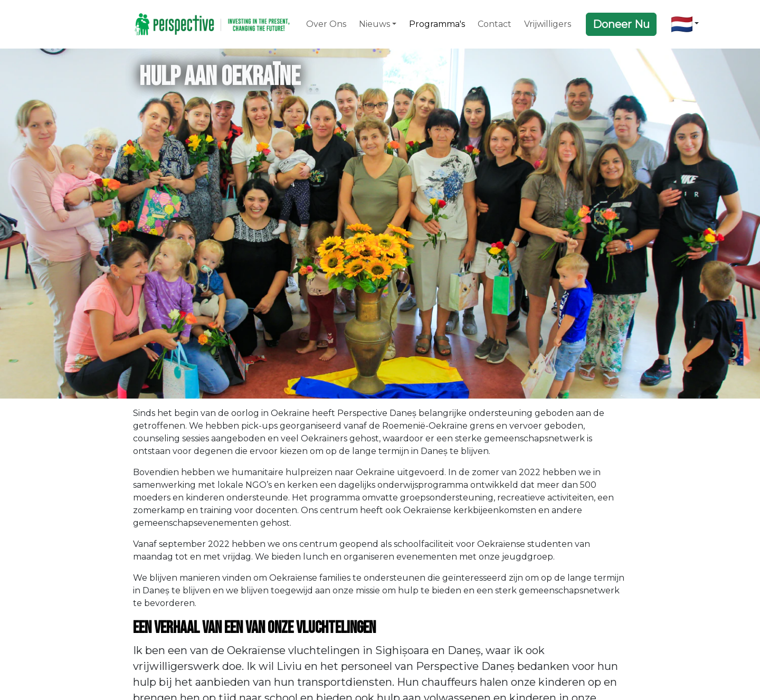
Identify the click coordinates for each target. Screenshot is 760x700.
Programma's (437, 24)
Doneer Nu (621, 24)
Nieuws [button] (374, 24)
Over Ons (326, 24)
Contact (495, 24)
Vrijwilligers (548, 24)
